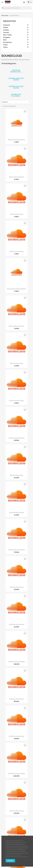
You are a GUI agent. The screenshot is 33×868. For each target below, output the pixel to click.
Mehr (5, 40)
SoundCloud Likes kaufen (16, 87)
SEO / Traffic (7, 35)
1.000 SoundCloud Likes (17, 587)
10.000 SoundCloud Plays (17, 624)
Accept (10, 861)
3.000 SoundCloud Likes (16, 699)
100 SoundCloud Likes (17, 214)
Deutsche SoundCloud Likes (17, 140)
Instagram (7, 37)
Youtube (6, 32)
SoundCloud (7, 42)
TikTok (5, 47)
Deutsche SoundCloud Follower (16, 289)
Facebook (6, 25)
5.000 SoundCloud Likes (16, 811)
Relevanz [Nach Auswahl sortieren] (16, 102)
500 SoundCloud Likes (17, 475)
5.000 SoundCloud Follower (17, 662)
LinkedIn (6, 30)
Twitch (5, 45)
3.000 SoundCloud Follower (17, 550)
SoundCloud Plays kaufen (16, 79)
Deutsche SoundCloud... (16, 71)
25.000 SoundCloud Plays (16, 736)
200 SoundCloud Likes (17, 363)
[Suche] (16, 8)
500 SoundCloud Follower (16, 326)
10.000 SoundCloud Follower (16, 774)
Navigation (9, 21)
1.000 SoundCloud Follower (16, 438)
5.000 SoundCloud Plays (16, 513)
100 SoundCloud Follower (16, 177)
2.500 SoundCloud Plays (17, 401)
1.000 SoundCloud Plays (17, 251)
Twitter (6, 28)
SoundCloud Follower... (16, 95)
